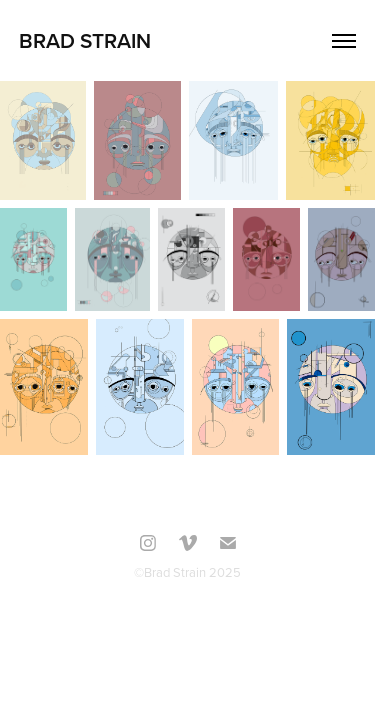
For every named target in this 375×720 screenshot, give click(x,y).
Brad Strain (85, 40)
